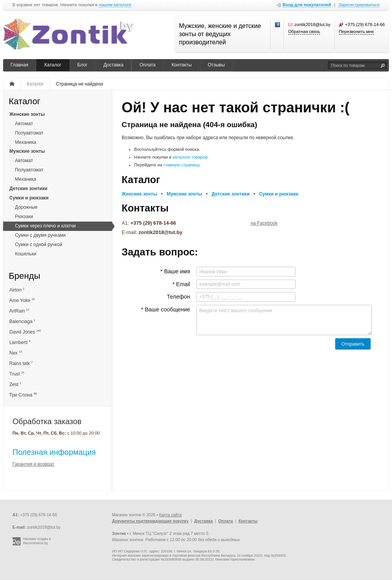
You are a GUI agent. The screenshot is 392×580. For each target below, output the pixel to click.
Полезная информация (54, 452)
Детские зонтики (28, 189)
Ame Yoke (22, 300)
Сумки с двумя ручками (40, 235)
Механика (25, 142)
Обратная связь (304, 31)
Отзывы (216, 65)
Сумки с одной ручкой (38, 245)
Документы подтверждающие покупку (150, 521)
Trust (17, 374)
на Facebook (264, 223)
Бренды (24, 276)
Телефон (178, 297)
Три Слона (23, 395)
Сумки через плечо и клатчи (45, 226)
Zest (15, 384)
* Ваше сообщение (166, 309)
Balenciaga (22, 321)
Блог (82, 65)
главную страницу (181, 165)
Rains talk (21, 363)
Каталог (53, 65)
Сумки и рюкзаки (29, 198)
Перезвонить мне (356, 31)
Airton (17, 290)
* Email (181, 284)
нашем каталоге (115, 5)
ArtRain (19, 311)
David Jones (25, 332)
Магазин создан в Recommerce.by (37, 541)
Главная (19, 65)
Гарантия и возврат (33, 464)
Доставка (114, 65)
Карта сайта (170, 515)
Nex (16, 353)
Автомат (24, 124)
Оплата (148, 65)
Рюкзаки (24, 217)
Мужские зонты (27, 151)
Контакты (182, 65)
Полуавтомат (29, 133)
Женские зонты (27, 114)
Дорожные (26, 207)
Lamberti (20, 342)
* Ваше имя (175, 271)
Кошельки (25, 254)
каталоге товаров (190, 157)
